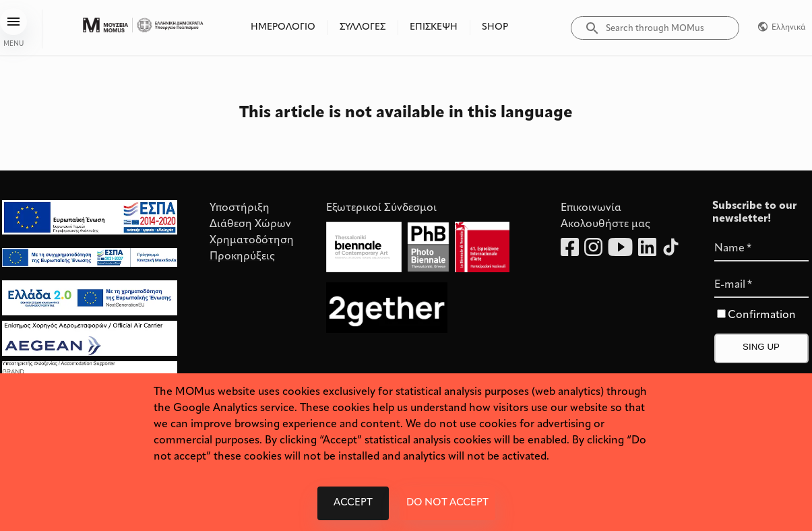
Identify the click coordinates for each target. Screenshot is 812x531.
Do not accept (447, 503)
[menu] (13, 22)
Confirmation (762, 315)
